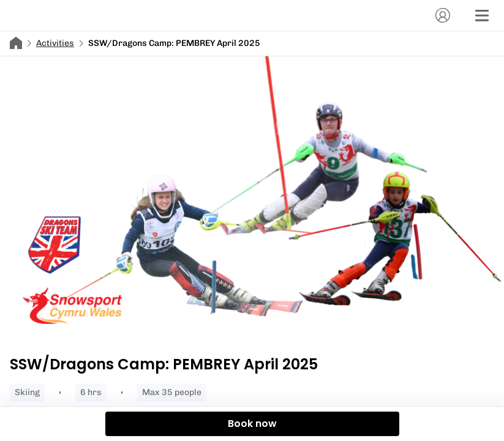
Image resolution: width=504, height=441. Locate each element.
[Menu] (482, 15)
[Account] (443, 15)
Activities (55, 43)
